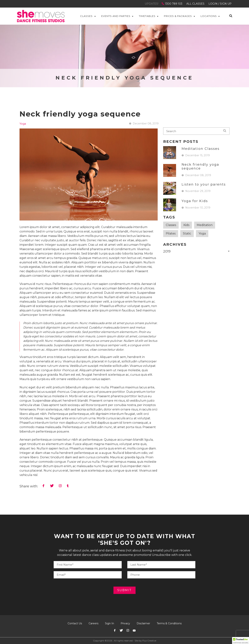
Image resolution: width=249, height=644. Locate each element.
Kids (186, 225)
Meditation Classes (201, 149)
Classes (171, 225)
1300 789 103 (172, 4)
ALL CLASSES (195, 4)
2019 (167, 251)
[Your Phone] (161, 565)
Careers (93, 623)
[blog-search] (196, 131)
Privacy (125, 623)
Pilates (171, 233)
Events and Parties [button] (116, 16)
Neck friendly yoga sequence (200, 167)
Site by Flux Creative (145, 641)
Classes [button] (86, 16)
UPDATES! (152, 4)
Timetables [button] (147, 16)
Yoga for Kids (195, 201)
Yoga (23, 124)
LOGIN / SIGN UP (220, 4)
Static (187, 233)
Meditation (205, 225)
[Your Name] (88, 565)
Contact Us (75, 623)
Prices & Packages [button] (178, 16)
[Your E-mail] (88, 575)
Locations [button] (209, 16)
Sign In (109, 623)
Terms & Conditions (169, 623)
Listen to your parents (204, 184)
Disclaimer (143, 623)
